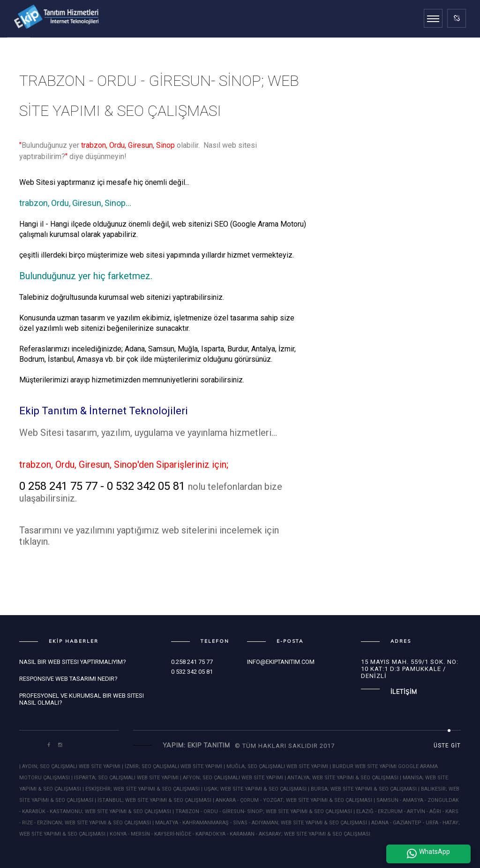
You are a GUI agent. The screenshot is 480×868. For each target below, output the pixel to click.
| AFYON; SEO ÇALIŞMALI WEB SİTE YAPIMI (232, 778)
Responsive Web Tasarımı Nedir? (68, 679)
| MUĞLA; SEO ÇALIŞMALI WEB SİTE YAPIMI (276, 766)
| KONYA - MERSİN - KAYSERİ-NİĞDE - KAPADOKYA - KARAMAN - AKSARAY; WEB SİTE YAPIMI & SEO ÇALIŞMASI (239, 834)
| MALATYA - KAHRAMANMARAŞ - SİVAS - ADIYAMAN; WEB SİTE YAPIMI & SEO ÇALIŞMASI (260, 823)
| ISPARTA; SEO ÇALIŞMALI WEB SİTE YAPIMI (125, 778)
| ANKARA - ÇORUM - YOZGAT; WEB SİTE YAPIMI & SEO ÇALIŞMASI (292, 800)
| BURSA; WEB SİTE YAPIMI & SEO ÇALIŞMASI (362, 789)
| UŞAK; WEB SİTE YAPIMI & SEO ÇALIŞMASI (254, 789)
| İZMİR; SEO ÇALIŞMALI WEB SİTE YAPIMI (173, 766)
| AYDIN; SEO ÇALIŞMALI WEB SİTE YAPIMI (71, 766)
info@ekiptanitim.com (281, 662)
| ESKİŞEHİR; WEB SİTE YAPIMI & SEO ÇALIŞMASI (141, 789)
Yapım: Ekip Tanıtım (196, 745)
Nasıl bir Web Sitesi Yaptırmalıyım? (73, 662)
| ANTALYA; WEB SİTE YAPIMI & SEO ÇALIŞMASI (341, 778)
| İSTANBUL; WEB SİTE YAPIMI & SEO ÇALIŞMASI (153, 800)
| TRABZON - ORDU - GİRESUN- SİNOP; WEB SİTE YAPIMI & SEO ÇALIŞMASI (262, 811)
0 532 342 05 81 (192, 672)
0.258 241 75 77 (192, 662)
